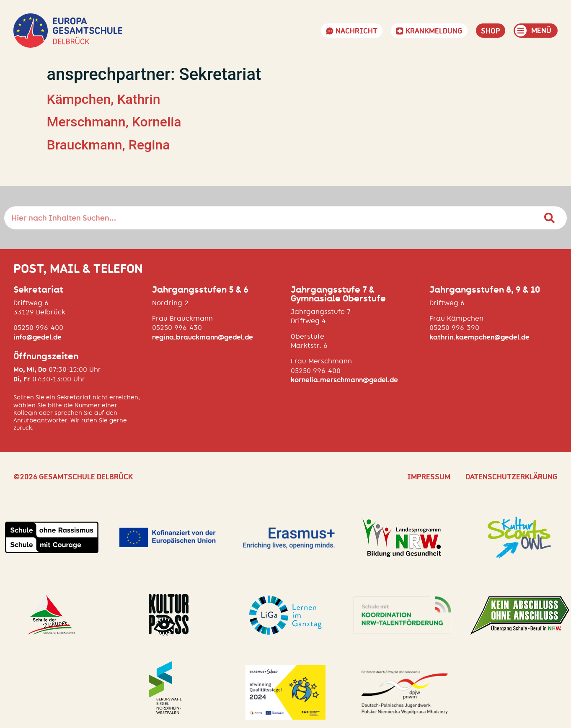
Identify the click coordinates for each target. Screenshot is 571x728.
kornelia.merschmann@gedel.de (344, 380)
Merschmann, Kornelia (114, 122)
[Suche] (550, 218)
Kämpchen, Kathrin (104, 99)
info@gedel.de (37, 337)
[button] (536, 31)
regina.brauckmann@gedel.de (203, 337)
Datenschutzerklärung (512, 477)
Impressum (429, 477)
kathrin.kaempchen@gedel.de (479, 337)
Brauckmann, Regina (109, 145)
